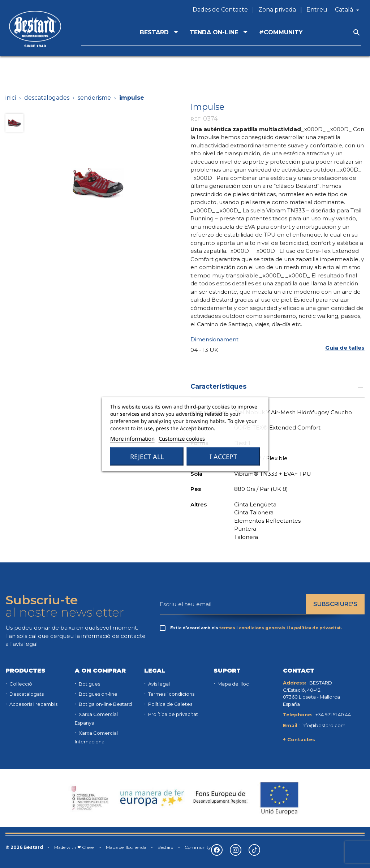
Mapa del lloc (233, 684)
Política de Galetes (170, 704)
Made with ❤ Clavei (74, 847)
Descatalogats (26, 694)
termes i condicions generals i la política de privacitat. (281, 628)
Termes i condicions (171, 694)
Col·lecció (20, 684)
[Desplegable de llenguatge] (348, 10)
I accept (223, 456)
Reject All (147, 456)
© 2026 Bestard (24, 847)
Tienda (139, 847)
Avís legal (158, 684)
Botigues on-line (98, 694)
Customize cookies (182, 438)
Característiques (277, 386)
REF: (196, 119)
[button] (345, 348)
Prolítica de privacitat (173, 714)
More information (132, 438)
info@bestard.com (323, 725)
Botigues (89, 684)
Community (198, 847)
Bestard (165, 847)
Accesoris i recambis (33, 704)
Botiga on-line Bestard (105, 704)
